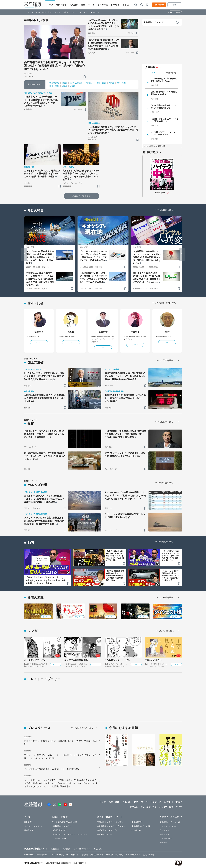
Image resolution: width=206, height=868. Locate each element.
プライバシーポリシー (59, 855)
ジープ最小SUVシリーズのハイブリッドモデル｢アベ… (164, 133)
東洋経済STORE (59, 830)
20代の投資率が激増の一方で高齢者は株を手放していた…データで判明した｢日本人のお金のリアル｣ (45, 456)
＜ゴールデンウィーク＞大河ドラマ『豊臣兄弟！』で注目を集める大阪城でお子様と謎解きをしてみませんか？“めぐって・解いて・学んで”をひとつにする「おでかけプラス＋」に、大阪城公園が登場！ (61, 783)
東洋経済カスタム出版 (141, 826)
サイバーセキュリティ (33, 826)
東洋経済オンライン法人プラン (110, 822)
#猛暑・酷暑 (54, 86)
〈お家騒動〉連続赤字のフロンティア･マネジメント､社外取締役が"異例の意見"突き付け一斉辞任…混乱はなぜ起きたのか (113, 130)
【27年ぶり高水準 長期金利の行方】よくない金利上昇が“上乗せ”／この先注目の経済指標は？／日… (115, 576)
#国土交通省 (54, 83)
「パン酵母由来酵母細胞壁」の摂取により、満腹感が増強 (52, 769)
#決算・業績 (101, 83)
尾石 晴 (71, 332)
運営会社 (55, 849)
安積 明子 (39, 332)
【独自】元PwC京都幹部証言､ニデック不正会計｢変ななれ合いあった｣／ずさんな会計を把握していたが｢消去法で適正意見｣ (41, 101)
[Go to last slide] (24, 254)
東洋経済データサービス (107, 830)
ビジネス (29, 12)
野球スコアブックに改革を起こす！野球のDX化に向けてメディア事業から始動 (61, 743)
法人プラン (164, 834)
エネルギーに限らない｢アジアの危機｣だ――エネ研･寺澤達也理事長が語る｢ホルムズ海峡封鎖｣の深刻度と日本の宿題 (44, 499)
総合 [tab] (154, 73)
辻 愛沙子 (135, 332)
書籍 (124, 5)
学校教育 (28, 822)
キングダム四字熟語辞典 (76, 660)
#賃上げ (89, 83)
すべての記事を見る (164, 360)
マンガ (91, 5)
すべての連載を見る (164, 597)
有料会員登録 (159, 5)
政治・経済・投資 (44, 12)
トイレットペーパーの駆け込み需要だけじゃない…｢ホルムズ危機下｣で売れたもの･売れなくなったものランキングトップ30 (125, 496)
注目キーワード (34, 84)
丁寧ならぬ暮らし (153, 660)
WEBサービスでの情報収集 (36, 855)
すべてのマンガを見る (164, 631)
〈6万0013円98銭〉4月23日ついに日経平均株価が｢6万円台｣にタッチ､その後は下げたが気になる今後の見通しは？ (104, 25)
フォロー (39, 342)
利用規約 (163, 843)
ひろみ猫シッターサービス (117, 660)
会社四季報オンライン (62, 826)
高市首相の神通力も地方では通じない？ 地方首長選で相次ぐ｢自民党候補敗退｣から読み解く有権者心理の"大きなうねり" (55, 66)
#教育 (73, 86)
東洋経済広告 (137, 822)
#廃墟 (65, 86)
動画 (83, 5)
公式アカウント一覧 (82, 849)
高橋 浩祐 (103, 332)
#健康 (112, 83)
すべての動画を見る (164, 542)
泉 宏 (167, 332)
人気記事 (74, 5)
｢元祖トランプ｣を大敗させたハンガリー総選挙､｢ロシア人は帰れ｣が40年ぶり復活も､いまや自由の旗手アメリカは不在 (81, 175)
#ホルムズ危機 (76, 83)
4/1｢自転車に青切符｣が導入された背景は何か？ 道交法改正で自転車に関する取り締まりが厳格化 (45, 398)
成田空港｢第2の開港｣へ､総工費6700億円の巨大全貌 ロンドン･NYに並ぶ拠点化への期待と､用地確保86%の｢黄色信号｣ (125, 376)
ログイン (175, 5)
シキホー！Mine (59, 838)
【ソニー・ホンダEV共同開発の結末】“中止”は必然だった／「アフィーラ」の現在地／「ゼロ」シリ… (171, 576)
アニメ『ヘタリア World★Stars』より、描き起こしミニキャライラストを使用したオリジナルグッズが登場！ (60, 757)
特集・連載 (61, 5)
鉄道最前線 (29, 830)
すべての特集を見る (164, 210)
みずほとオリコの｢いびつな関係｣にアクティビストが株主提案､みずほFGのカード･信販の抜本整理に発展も (42, 174)
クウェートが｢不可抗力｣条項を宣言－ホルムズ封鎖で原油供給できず (125, 516)
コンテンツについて (168, 826)
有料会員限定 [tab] (171, 73)
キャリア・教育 (61, 12)
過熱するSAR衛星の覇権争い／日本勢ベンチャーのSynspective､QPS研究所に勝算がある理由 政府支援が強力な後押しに (40, 279)
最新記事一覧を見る (81, 196)
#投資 (65, 83)
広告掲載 (98, 849)
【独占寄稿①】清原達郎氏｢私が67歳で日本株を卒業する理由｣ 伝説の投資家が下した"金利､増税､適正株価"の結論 (104, 45)
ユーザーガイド (166, 838)
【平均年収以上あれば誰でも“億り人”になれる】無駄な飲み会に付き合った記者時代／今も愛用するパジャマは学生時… (46, 580)
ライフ (74, 12)
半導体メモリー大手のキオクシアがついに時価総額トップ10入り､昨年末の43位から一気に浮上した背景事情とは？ (45, 434)
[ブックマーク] (85, 77)
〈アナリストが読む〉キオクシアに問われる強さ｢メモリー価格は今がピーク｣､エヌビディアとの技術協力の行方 (93, 256)
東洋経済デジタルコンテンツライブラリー (70, 834)
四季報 (114, 5)
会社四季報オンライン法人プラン (111, 826)
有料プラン (164, 830)
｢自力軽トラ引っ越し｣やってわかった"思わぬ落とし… (164, 120)
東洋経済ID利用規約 (114, 855)
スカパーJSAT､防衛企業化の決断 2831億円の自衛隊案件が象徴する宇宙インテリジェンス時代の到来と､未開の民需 (40, 257)
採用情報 (66, 849)
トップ (50, 5)
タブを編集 (176, 12)
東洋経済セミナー (105, 834)
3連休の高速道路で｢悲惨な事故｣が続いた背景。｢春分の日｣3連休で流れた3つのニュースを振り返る (125, 398)
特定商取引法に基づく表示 (92, 855)
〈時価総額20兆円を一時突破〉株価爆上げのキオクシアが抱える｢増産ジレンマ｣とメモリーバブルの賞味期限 (93, 277)
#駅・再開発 (122, 83)
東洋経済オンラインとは (154, 22)
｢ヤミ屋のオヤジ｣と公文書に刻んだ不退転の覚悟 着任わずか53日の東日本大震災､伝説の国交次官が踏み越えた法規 (44, 376)
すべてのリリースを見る (82, 728)
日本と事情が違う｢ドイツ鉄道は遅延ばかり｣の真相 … (164, 93)
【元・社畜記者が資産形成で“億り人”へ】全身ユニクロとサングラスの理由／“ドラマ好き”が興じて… (170, 556)
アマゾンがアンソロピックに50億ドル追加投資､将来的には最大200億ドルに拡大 (125, 455)
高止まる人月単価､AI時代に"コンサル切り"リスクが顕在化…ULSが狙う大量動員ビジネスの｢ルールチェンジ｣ (147, 277)
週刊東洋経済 (150, 152)
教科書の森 (136, 830)
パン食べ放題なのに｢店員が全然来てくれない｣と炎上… (164, 80)
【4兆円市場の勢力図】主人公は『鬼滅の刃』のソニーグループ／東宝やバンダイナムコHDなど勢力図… (115, 556)
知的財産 (75, 855)
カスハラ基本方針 (133, 855)
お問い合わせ (149, 855)
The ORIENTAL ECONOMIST (65, 822)
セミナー (102, 5)
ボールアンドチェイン (35, 660)
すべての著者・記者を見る (164, 303)
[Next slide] (182, 254)
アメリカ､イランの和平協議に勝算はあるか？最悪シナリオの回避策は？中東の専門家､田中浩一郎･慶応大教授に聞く (44, 521)
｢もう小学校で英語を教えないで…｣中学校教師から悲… (163, 107)
